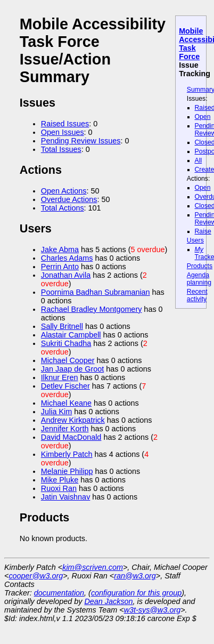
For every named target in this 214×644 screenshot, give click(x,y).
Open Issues (63, 132)
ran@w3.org (135, 576)
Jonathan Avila (66, 275)
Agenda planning (199, 279)
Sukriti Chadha (66, 343)
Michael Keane (66, 403)
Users (195, 240)
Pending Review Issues (81, 141)
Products (200, 266)
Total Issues (61, 149)
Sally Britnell (62, 326)
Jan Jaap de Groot (72, 369)
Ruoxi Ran (59, 488)
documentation (59, 593)
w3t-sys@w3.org (153, 610)
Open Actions (64, 191)
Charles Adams (67, 258)
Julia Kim (56, 412)
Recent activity (197, 295)
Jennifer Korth (65, 429)
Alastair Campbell (71, 335)
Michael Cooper (68, 360)
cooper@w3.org (36, 576)
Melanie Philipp (67, 471)
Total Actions (63, 208)
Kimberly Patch (67, 454)
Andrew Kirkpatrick (73, 420)
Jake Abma (60, 249)
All (199, 160)
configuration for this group (136, 593)
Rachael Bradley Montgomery (92, 309)
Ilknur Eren (60, 377)
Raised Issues (65, 124)
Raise (203, 231)
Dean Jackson (108, 601)
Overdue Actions (69, 199)
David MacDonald (71, 437)
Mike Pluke (60, 480)
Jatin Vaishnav (66, 497)
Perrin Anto (60, 267)
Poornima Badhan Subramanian (96, 292)
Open (203, 117)
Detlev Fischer (65, 386)
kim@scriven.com (93, 567)
